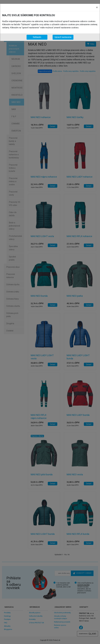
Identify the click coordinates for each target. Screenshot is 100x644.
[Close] (97, 7)
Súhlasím (37, 37)
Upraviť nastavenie (63, 37)
